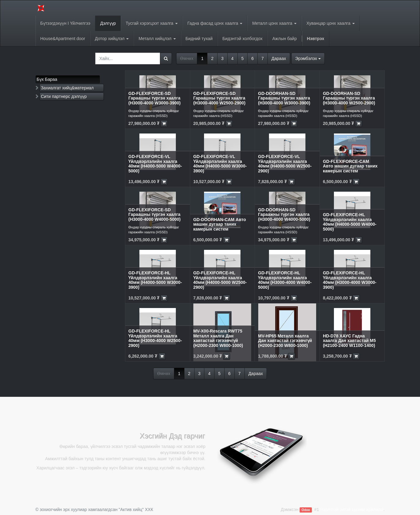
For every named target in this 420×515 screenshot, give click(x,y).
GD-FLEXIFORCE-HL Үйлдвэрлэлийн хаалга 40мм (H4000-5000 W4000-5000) (350, 222)
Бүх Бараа (47, 79)
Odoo (306, 510)
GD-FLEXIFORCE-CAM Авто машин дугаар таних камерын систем (350, 166)
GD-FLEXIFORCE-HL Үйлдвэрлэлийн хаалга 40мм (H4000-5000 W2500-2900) (220, 280)
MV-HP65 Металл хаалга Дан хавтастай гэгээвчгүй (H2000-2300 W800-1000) (285, 341)
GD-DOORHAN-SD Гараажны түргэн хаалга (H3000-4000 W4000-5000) (284, 214)
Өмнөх (187, 58)
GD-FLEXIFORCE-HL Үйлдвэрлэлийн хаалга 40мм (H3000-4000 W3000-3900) (350, 280)
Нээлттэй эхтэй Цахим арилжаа (352, 509)
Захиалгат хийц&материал (67, 88)
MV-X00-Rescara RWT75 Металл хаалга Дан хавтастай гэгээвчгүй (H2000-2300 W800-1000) (218, 338)
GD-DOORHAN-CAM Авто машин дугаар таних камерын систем (220, 224)
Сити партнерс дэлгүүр (64, 96)
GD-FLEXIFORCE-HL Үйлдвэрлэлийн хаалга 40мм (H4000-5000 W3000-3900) (155, 280)
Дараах (279, 58)
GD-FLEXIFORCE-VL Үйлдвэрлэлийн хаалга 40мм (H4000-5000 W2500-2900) (285, 164)
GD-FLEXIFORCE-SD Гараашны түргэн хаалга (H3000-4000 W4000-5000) (154, 214)
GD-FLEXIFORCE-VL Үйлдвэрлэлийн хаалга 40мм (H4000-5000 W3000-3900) (220, 164)
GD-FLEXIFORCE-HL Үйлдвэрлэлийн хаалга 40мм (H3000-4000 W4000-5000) (285, 280)
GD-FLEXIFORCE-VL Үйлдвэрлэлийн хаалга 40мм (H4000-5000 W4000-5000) (155, 164)
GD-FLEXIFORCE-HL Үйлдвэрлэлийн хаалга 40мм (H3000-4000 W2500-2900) (155, 338)
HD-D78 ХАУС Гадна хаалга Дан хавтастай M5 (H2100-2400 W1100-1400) (349, 341)
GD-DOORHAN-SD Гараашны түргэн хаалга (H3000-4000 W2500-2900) (349, 98)
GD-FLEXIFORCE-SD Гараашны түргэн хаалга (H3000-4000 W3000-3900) (154, 98)
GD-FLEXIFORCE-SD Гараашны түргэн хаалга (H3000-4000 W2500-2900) (219, 98)
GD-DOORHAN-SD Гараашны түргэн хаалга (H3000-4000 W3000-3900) (284, 98)
